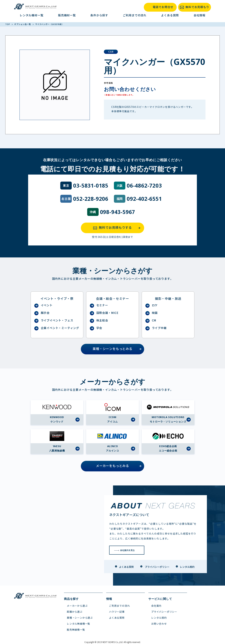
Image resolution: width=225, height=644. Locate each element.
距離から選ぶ (75, 612)
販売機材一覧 (67, 15)
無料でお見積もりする (118, 228)
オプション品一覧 (23, 24)
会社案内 (156, 606)
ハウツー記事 (117, 612)
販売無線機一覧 (76, 630)
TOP (8, 24)
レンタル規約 (159, 618)
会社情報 (199, 15)
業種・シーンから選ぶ (80, 618)
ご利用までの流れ (135, 15)
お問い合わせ (159, 624)
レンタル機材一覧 (31, 15)
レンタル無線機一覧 (78, 624)
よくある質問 (170, 15)
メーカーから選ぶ (77, 606)
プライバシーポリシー (164, 612)
